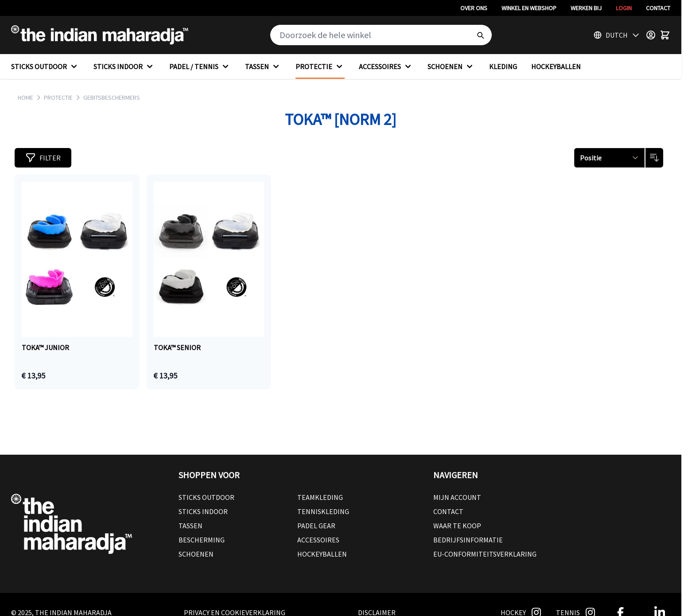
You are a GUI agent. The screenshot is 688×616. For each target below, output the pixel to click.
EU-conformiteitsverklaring (485, 554)
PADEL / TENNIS (200, 66)
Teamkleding (320, 497)
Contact (658, 8)
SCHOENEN (451, 66)
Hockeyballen (322, 554)
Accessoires (318, 540)
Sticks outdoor (206, 497)
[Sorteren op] (609, 158)
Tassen (190, 526)
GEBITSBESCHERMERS (112, 97)
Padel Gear (316, 526)
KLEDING (503, 66)
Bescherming (202, 540)
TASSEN (263, 66)
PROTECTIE (320, 66)
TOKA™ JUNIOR (45, 347)
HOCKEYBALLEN (556, 66)
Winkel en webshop (529, 8)
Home (25, 97)
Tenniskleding (323, 511)
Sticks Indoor (203, 511)
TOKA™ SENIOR (177, 347)
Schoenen (196, 554)
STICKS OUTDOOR (45, 66)
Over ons (474, 8)
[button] (43, 158)
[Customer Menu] (651, 35)
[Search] (480, 35)
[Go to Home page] (100, 35)
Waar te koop (457, 526)
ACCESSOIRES (386, 66)
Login (624, 8)
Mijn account (457, 497)
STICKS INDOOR (124, 66)
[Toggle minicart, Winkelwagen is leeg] (665, 35)
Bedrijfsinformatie (468, 540)
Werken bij (586, 8)
